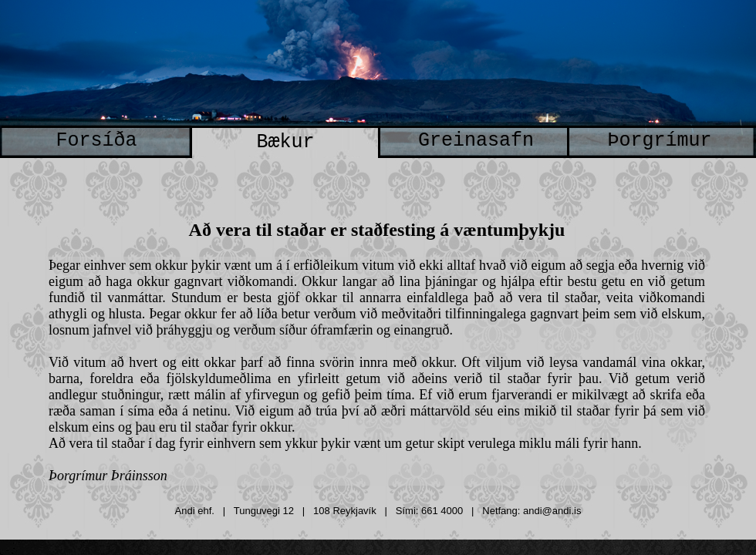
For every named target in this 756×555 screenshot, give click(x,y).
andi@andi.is (552, 511)
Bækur (285, 142)
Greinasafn (476, 141)
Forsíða (96, 141)
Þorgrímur (659, 141)
